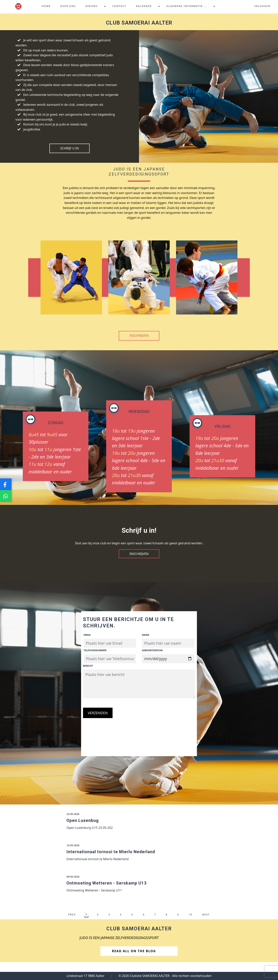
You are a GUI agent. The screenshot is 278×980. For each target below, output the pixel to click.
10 (190, 921)
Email (87, 635)
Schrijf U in (69, 148)
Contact (119, 7)
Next (206, 921)
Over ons (68, 7)
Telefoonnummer (95, 650)
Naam (146, 635)
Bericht (88, 666)
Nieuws (91, 7)
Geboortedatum (152, 650)
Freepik (149, 758)
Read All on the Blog (138, 957)
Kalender (144, 7)
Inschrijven (139, 336)
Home (46, 7)
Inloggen (262, 7)
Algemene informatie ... (187, 7)
